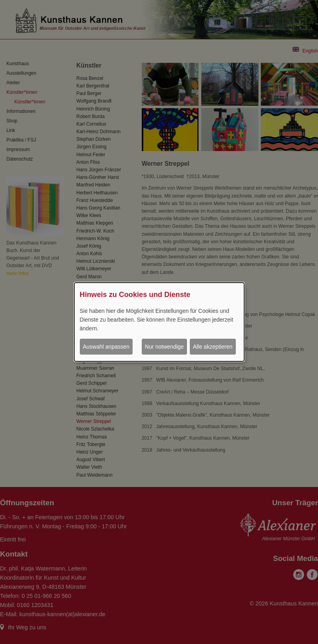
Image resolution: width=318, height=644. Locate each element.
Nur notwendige (164, 347)
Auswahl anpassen (106, 347)
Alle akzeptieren (213, 347)
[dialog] (159, 322)
